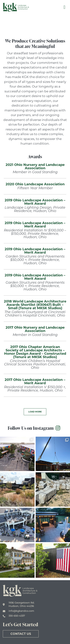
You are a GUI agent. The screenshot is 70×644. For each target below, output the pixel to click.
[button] (35, 412)
